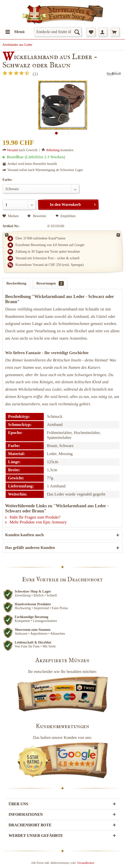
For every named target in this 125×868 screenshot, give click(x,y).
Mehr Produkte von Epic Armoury (36, 522)
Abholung (53, 150)
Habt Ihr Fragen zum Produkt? (33, 517)
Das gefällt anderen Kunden (30, 548)
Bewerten (37, 216)
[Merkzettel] (91, 32)
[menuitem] (15, 32)
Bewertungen (50, 283)
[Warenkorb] (115, 32)
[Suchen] (77, 32)
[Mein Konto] (103, 32)
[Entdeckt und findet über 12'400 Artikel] (58, 32)
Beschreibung (16, 283)
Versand (12, 150)
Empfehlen (66, 216)
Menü (15, 31)
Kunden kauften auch (24, 535)
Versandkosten (86, 863)
